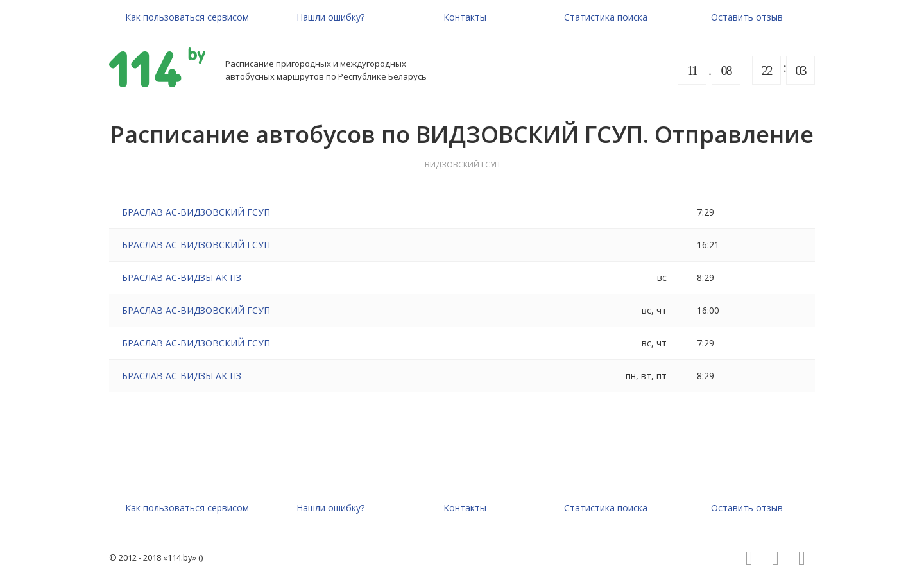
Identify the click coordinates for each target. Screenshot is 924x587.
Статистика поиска (606, 17)
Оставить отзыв (747, 17)
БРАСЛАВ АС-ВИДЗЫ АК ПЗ (182, 277)
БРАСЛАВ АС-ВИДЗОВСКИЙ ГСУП (196, 212)
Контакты (465, 17)
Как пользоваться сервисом (187, 17)
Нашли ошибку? (330, 17)
